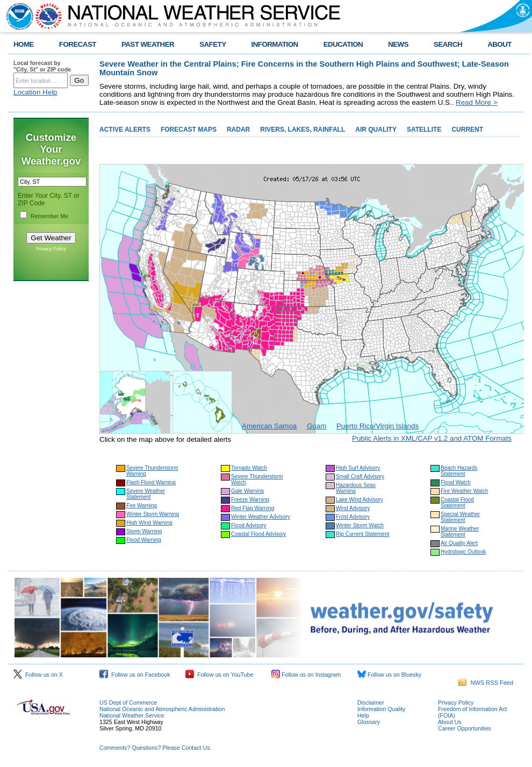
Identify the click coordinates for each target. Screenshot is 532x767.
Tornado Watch (249, 468)
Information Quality (381, 709)
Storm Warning (144, 531)
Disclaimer (371, 703)
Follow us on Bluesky (389, 675)
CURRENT (467, 130)
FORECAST (78, 44)
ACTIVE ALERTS (125, 130)
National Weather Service (132, 715)
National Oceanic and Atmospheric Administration (162, 709)
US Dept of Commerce (128, 703)
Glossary (369, 722)
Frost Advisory (353, 517)
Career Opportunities (465, 728)
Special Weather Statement (460, 517)
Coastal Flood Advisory (258, 534)
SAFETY (213, 44)
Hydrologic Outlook (463, 552)
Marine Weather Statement (460, 532)
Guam (317, 426)
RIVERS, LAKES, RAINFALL (303, 130)
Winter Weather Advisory (261, 517)
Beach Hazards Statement (459, 471)
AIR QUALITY (376, 130)
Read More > (476, 102)
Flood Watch (456, 482)
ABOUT (499, 44)
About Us (450, 722)
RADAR (238, 130)
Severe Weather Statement (146, 494)
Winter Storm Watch (360, 525)
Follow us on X (38, 675)
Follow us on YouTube (219, 675)
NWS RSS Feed (486, 683)
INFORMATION (275, 44)
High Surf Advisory (358, 468)
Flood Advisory (249, 525)
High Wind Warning (149, 523)
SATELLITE (424, 130)
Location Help (35, 92)
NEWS (398, 44)
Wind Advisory (353, 508)
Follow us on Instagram (306, 675)
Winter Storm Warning (153, 514)
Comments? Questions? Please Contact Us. (155, 748)
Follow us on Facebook (135, 675)
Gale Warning (247, 491)
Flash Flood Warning (151, 482)
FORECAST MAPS (189, 130)
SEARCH (448, 44)
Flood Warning (144, 540)
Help (363, 715)
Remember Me (49, 216)
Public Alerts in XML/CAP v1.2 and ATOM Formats (432, 438)
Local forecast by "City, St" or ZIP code (42, 66)
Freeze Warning (250, 500)
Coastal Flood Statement (457, 503)
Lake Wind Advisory (360, 500)
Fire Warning (142, 506)
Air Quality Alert (459, 543)
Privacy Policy (51, 249)
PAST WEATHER (148, 44)
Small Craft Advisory (360, 476)
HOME (24, 44)
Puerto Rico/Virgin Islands (378, 426)
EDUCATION (343, 44)
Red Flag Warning (253, 508)
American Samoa (269, 426)
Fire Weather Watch (464, 491)
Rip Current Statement (363, 534)
